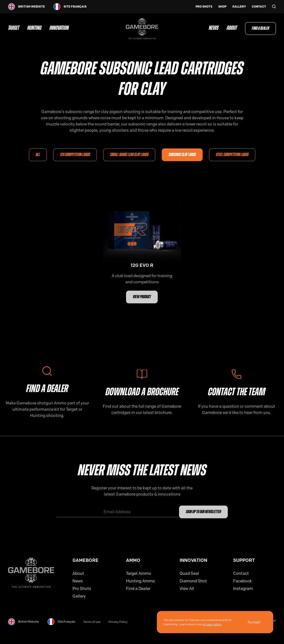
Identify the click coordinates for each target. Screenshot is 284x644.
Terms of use (92, 622)
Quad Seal (189, 573)
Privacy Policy (118, 622)
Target (14, 28)
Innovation (59, 28)
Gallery (239, 7)
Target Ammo (139, 573)
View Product (142, 297)
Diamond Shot (193, 581)
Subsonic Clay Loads (182, 155)
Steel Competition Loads (232, 155)
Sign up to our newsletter (203, 512)
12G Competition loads (75, 155)
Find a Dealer (260, 29)
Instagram (243, 589)
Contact (259, 7)
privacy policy (212, 624)
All (38, 155)
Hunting (34, 28)
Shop (222, 7)
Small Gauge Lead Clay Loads (129, 155)
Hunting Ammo (141, 581)
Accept (254, 622)
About (232, 28)
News (214, 28)
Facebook (242, 581)
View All (187, 589)
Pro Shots (204, 7)
